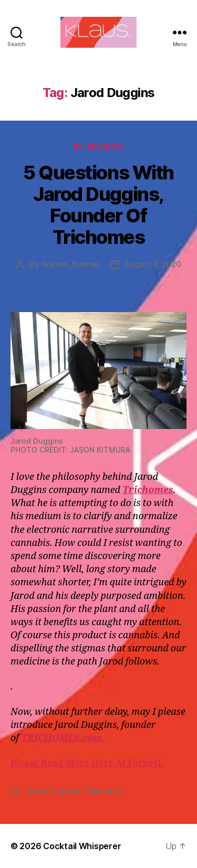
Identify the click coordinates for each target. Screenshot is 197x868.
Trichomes (103, 791)
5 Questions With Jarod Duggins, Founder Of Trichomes (98, 205)
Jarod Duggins (53, 791)
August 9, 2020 (153, 264)
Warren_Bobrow (71, 264)
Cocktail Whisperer (82, 846)
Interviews (98, 146)
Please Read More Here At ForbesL (87, 763)
